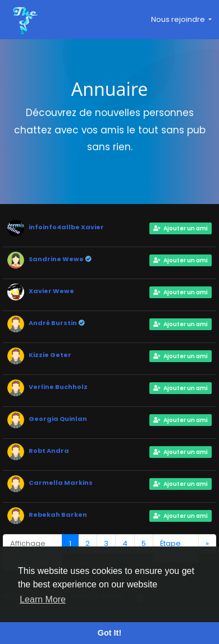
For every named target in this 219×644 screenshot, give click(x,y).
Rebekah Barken (58, 515)
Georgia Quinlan (58, 419)
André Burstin (53, 323)
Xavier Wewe (51, 291)
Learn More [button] (43, 599)
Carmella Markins (61, 483)
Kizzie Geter (50, 355)
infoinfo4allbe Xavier (66, 227)
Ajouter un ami (181, 228)
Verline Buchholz (58, 387)
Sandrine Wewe (57, 259)
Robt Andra (49, 451)
